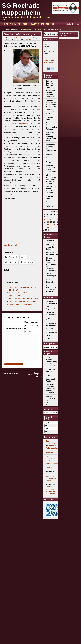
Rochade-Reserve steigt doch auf (24, 298)
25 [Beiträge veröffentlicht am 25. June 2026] (54, 225)
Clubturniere (37, 24)
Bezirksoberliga (22, 124)
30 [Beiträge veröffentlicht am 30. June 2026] (48, 227)
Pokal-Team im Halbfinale (21, 304)
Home (6, 24)
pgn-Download (10, 245)
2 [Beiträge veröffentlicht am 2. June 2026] (48, 217)
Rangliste (15, 24)
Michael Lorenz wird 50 (51, 398)
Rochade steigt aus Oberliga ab (23, 301)
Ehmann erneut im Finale (50, 160)
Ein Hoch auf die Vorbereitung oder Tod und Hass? (52, 362)
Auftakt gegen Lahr (12, 373)
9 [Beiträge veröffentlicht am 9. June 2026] (48, 219)
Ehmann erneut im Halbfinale (50, 204)
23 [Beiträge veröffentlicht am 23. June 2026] (48, 225)
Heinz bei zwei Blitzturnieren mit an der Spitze (52, 245)
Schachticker (52, 332)
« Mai (46, 230)
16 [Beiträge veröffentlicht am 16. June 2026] (48, 222)
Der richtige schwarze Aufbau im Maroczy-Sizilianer (51, 389)
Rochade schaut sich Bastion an (51, 112)
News (39, 30)
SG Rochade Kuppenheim (27, 30)
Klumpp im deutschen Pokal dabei (35, 375)
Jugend (25, 24)
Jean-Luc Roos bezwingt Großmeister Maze (51, 137)
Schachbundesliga (54, 329)
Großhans (28, 39)
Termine (50, 24)
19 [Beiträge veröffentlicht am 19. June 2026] (58, 222)
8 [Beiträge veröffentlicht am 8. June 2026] (45, 219)
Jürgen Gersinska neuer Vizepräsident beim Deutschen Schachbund (52, 264)
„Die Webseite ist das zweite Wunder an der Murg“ (51, 179)
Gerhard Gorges (20, 38)
